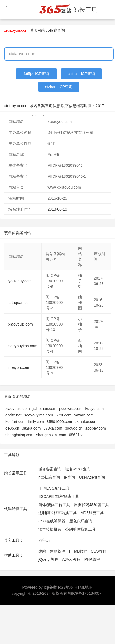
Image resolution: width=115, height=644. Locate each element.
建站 (42, 551)
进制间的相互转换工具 (58, 513)
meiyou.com (19, 367)
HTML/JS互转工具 (54, 488)
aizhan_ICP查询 (59, 87)
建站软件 (58, 551)
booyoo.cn (74, 428)
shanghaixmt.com (51, 435)
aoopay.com (95, 428)
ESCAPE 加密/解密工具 (59, 496)
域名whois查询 (78, 469)
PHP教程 (92, 559)
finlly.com (36, 422)
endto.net (13, 415)
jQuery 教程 (48, 559)
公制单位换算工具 (81, 529)
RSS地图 (66, 587)
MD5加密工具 (92, 513)
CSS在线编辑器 (52, 521)
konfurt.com (15, 422)
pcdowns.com (71, 409)
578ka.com (53, 428)
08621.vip (77, 435)
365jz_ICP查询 (37, 74)
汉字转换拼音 (50, 529)
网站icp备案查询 (51, 30)
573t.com (64, 415)
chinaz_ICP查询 (81, 74)
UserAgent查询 (92, 477)
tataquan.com (20, 303)
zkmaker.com (86, 422)
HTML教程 (78, 551)
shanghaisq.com (19, 435)
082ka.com (31, 428)
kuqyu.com (94, 409)
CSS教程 (99, 551)
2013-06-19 (57, 209)
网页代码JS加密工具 (91, 505)
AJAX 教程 (71, 559)
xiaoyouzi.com (21, 324)
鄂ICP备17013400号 (86, 593)
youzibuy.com (20, 281)
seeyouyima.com (23, 346)
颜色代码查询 (81, 521)
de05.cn (12, 428)
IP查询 (69, 477)
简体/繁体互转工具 (54, 505)
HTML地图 (84, 587)
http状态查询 (49, 477)
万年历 (44, 540)
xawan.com (84, 415)
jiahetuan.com (44, 409)
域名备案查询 (50, 469)
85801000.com (59, 422)
